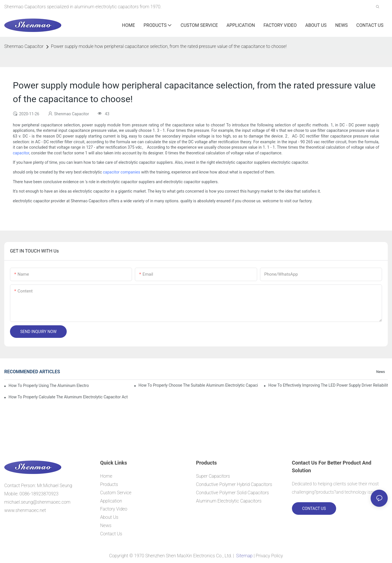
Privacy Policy (269, 556)
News (381, 372)
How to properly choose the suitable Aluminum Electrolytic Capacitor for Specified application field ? (198, 385)
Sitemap (244, 556)
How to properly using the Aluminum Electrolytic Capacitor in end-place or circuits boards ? (49, 386)
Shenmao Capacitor (24, 46)
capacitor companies (122, 172)
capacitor (21, 153)
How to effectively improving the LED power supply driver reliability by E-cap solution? (328, 385)
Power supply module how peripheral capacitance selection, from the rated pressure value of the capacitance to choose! (169, 46)
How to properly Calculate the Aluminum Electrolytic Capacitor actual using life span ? (68, 397)
